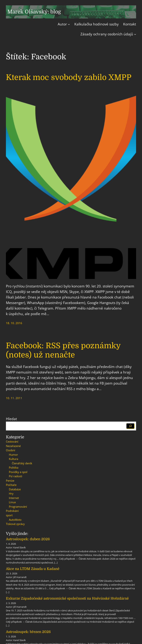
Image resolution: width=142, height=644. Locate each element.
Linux (12, 502)
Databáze (15, 489)
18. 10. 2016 (14, 323)
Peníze (10, 481)
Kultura (13, 459)
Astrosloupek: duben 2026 (28, 539)
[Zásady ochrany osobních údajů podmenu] (135, 34)
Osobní (11, 450)
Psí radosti (16, 476)
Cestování (12, 441)
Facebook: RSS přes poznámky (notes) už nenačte (63, 350)
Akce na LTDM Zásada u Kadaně (33, 569)
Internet (14, 498)
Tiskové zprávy (15, 524)
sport (9, 515)
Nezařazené (13, 446)
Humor (13, 455)
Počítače (11, 485)
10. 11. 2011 (14, 398)
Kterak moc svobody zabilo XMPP (69, 77)
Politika (14, 467)
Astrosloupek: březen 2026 (28, 632)
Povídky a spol (18, 472)
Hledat (11, 419)
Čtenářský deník (22, 463)
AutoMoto (15, 520)
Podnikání (12, 511)
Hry (11, 493)
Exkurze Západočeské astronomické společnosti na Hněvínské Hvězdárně (67, 598)
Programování (18, 507)
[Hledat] (130, 426)
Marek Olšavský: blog (34, 12)
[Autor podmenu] (69, 24)
